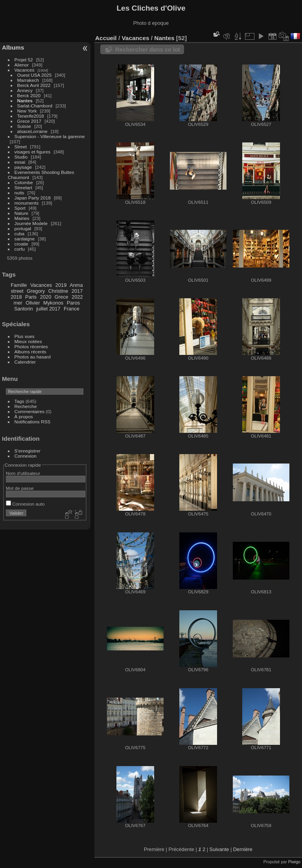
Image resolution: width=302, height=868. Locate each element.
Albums (13, 47)
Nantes (25, 101)
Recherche (26, 406)
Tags (19, 401)
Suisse (24, 126)
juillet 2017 (48, 309)
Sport (20, 208)
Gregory (36, 291)
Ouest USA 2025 (35, 75)
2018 (16, 297)
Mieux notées (28, 341)
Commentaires (30, 411)
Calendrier (25, 362)
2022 (77, 297)
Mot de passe (20, 488)
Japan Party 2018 (33, 198)
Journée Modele (31, 223)
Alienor (22, 65)
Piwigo (294, 862)
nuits (19, 193)
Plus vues (25, 336)
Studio (21, 157)
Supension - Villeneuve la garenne (50, 136)
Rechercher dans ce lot (148, 49)
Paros (73, 303)
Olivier (33, 303)
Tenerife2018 (31, 116)
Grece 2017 (29, 121)
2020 (46, 297)
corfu (20, 249)
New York (27, 111)
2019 (61, 285)
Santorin (24, 309)
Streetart (23, 187)
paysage (23, 167)
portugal (23, 228)
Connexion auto (25, 504)
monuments (27, 203)
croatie (21, 244)
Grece (62, 297)
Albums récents (30, 352)
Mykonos (53, 303)
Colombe (24, 182)
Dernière (243, 849)
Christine (58, 291)
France (72, 309)
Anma (76, 285)
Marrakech (28, 80)
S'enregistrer (28, 451)
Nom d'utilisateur (23, 473)
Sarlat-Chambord (35, 106)
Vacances (25, 70)
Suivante (219, 849)
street (17, 291)
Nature (21, 213)
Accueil (106, 38)
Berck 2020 (29, 95)
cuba (20, 234)
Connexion (26, 456)
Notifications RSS (33, 422)
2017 (77, 291)
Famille (19, 285)
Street (21, 147)
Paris (31, 297)
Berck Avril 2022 (34, 85)
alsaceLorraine (32, 131)
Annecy (25, 90)
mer (18, 303)
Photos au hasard (33, 357)
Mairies (22, 218)
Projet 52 (24, 60)
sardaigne (25, 239)
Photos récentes (31, 346)
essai (20, 162)
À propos (24, 416)
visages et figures (33, 152)
